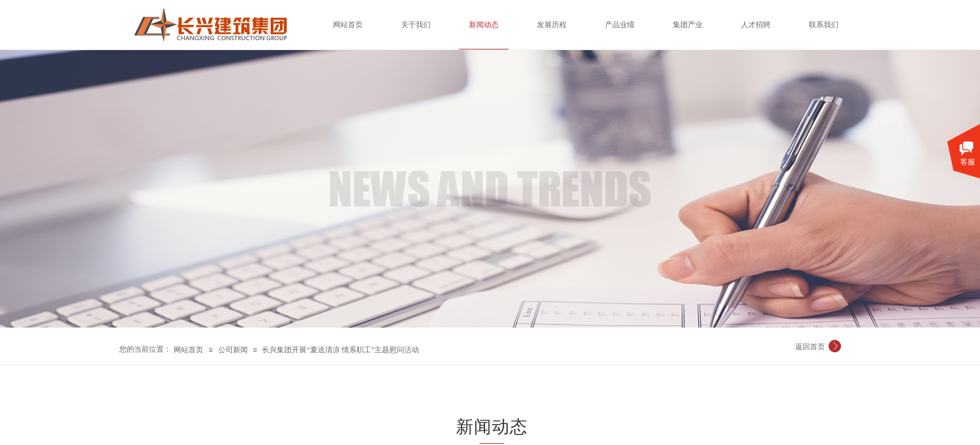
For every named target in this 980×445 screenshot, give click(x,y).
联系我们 (824, 25)
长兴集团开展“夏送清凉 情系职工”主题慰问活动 (340, 350)
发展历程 (552, 25)
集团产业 (688, 25)
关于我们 (416, 25)
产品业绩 (620, 25)
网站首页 (188, 350)
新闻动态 (484, 25)
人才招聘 (756, 25)
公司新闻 (233, 350)
